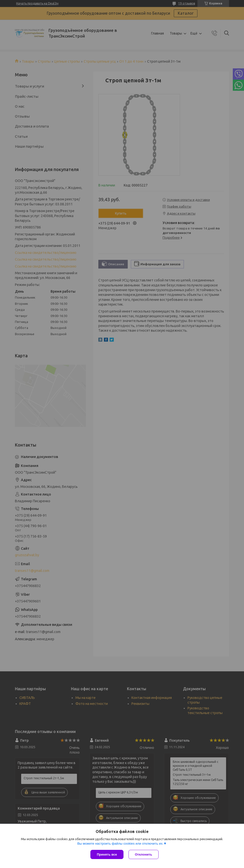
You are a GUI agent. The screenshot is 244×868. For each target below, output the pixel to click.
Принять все (107, 854)
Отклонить (144, 854)
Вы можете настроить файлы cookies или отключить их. (120, 844)
